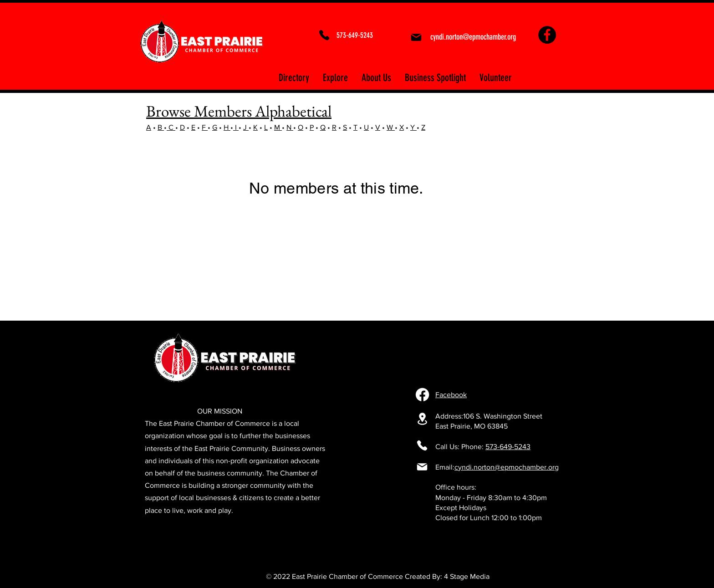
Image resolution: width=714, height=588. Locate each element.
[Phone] (324, 35)
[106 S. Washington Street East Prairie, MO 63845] (422, 419)
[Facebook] (547, 35)
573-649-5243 (508, 447)
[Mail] (416, 37)
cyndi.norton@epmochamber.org (507, 467)
